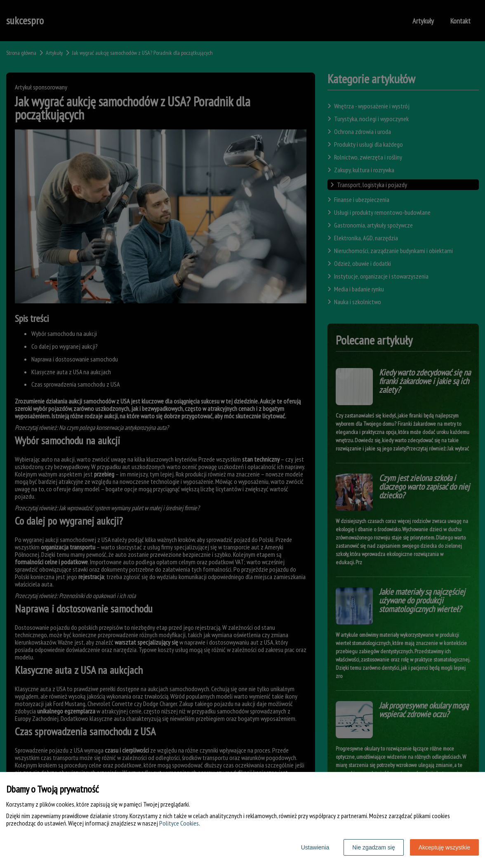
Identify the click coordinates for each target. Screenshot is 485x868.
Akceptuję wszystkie (444, 847)
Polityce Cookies (179, 823)
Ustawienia (315, 847)
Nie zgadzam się (374, 847)
